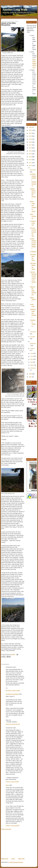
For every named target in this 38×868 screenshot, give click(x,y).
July (32, 353)
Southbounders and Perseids (33, 313)
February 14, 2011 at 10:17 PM (13, 724)
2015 (30, 151)
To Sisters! (33, 251)
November (33, 332)
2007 (30, 377)
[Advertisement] (16, 844)
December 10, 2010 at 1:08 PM (13, 690)
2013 (30, 157)
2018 (30, 142)
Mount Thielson (33, 299)
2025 (30, 127)
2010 (30, 166)
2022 (30, 130)
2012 (30, 160)
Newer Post (5, 859)
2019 (30, 139)
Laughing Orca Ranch (12, 694)
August (32, 348)
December (33, 170)
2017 (30, 145)
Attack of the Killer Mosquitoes (33, 291)
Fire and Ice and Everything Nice (33, 232)
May (32, 359)
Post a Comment (6, 829)
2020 (30, 136)
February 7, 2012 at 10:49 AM (13, 826)
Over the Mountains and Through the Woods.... (33, 278)
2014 (30, 154)
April (32, 362)
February (33, 368)
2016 (30, 148)
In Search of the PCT (33, 223)
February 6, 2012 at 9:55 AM (12, 782)
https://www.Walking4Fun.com (34, 64)
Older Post (21, 859)
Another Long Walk (15, 10)
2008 (30, 374)
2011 (30, 163)
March (32, 365)
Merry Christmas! (33, 216)
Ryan (7, 785)
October (33, 337)
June (32, 356)
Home (13, 859)
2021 (30, 133)
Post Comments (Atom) (16, 862)
